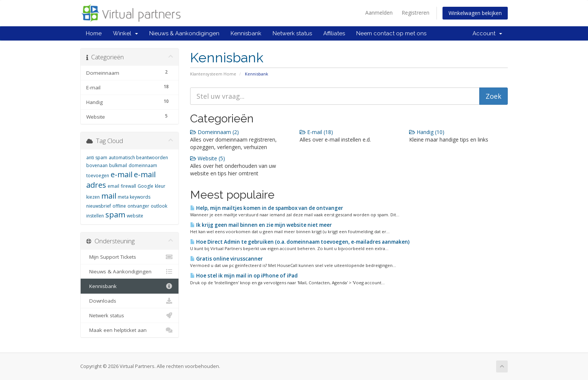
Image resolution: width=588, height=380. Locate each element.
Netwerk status (292, 33)
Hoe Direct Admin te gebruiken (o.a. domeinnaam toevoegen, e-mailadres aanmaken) (300, 242)
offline (119, 206)
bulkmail (118, 165)
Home (94, 33)
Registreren (415, 13)
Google (145, 186)
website (135, 216)
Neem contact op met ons (391, 33)
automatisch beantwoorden (138, 158)
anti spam (97, 158)
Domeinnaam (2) (214, 132)
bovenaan (97, 165)
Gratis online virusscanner (226, 259)
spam (115, 215)
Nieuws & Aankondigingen (184, 33)
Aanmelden (379, 13)
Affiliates (334, 33)
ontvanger (138, 206)
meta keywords (134, 197)
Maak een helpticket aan (130, 330)
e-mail (121, 174)
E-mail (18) (316, 132)
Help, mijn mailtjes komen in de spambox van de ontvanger (267, 208)
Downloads (130, 301)
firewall (128, 186)
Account (487, 33)
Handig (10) (427, 132)
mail (109, 196)
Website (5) (208, 158)
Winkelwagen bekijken (475, 13)
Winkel (125, 33)
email (113, 186)
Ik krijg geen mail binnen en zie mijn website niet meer (261, 225)
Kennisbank (246, 33)
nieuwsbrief (99, 206)
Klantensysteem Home (213, 74)
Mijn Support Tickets (130, 257)
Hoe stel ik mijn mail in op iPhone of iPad (244, 276)
